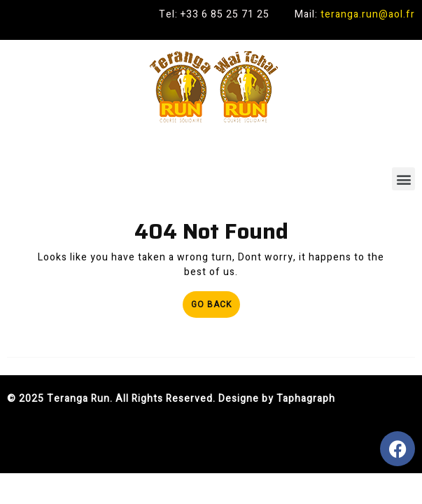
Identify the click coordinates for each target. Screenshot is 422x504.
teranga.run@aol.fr (368, 14)
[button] (403, 179)
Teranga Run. (80, 399)
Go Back (216, 301)
